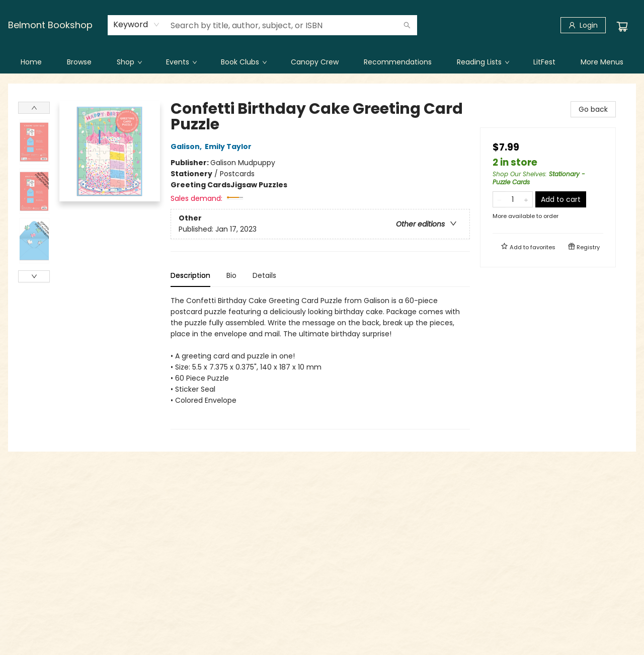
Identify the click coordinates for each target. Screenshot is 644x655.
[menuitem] (31, 62)
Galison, (188, 147)
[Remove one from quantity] (499, 199)
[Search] (407, 25)
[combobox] (137, 25)
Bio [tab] (231, 275)
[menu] (322, 62)
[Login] (583, 25)
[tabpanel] (320, 362)
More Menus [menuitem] (602, 62)
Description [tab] (190, 275)
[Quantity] (513, 199)
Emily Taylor (230, 147)
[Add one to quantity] (526, 199)
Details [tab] (264, 275)
